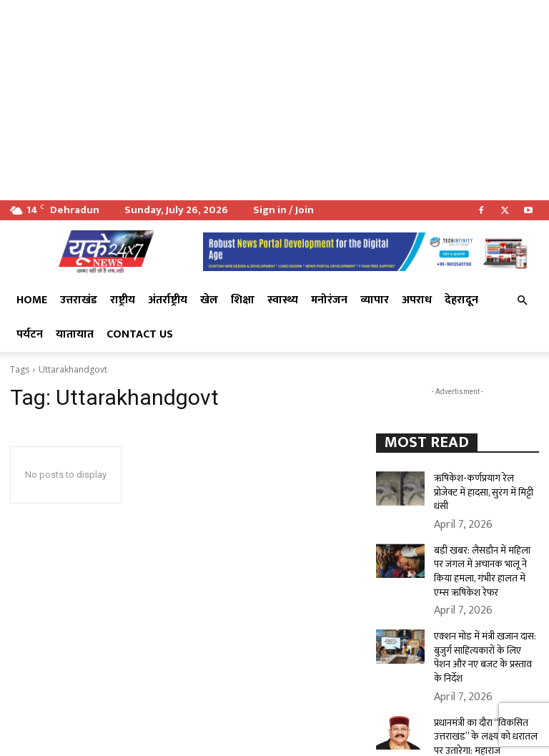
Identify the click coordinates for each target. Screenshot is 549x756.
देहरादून (461, 300)
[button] (522, 300)
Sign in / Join (283, 210)
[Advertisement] (274, 100)
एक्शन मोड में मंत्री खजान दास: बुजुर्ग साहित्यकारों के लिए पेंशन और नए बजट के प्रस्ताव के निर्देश (483, 622)
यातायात (75, 334)
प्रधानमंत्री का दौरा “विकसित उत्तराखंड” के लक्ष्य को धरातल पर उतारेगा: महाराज (484, 687)
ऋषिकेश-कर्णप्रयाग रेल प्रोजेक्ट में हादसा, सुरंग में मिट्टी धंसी (484, 483)
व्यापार (375, 300)
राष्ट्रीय (123, 300)
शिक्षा (243, 300)
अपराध (417, 300)
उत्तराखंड (79, 300)
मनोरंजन (329, 300)
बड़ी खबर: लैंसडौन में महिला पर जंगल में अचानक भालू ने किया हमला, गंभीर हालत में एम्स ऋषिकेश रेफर (479, 549)
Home (32, 300)
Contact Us (140, 334)
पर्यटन (30, 334)
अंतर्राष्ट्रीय (168, 300)
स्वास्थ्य (283, 300)
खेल (209, 300)
